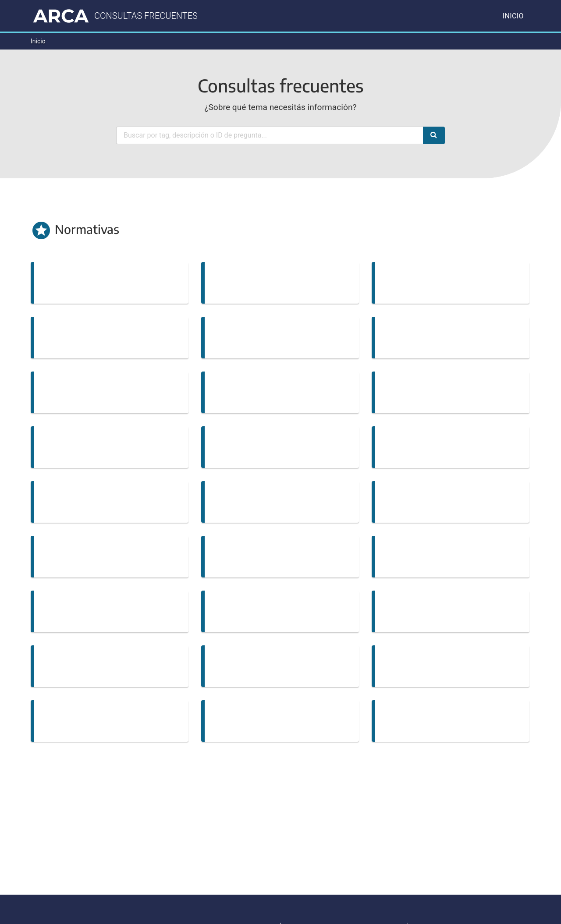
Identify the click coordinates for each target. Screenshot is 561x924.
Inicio (513, 16)
